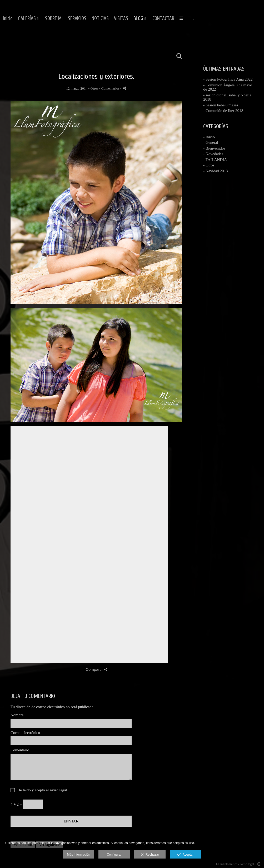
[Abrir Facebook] (256, 18)
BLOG (226, 19)
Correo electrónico (25, 733)
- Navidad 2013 (215, 171)
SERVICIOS (165, 19)
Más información (78, 855)
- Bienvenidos (214, 148)
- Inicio (209, 137)
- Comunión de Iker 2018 (223, 111)
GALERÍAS (115, 19)
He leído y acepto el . (42, 790)
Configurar (114, 855)
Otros (94, 88)
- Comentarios (110, 88)
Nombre (17, 715)
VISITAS (209, 19)
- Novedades (213, 154)
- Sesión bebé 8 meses (221, 105)
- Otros (209, 165)
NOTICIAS (188, 19)
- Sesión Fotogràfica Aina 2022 (228, 79)
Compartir (96, 669)
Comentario (20, 750)
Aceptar (185, 855)
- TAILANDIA (215, 160)
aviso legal (58, 790)
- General (211, 142)
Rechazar (150, 855)
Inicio (96, 19)
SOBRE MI (142, 19)
